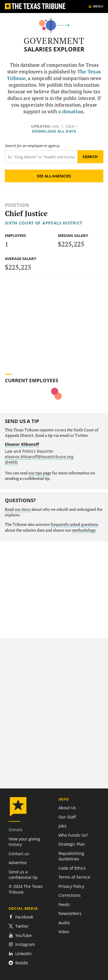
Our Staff (67, 817)
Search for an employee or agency (32, 146)
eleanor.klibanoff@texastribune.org (39, 457)
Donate (16, 830)
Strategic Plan (72, 844)
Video (64, 932)
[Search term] (41, 157)
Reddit (18, 963)
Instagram (22, 944)
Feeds (64, 904)
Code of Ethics (72, 868)
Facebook (21, 917)
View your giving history (24, 842)
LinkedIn (20, 954)
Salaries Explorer (54, 49)
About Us (67, 808)
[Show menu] (96, 7)
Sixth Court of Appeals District (44, 223)
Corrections (70, 895)
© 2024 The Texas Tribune (26, 889)
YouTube (20, 935)
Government (54, 41)
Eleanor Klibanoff (22, 444)
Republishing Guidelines (71, 856)
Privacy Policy (71, 886)
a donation (71, 112)
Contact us (19, 854)
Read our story (18, 509)
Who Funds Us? (73, 835)
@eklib (11, 462)
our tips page (40, 473)
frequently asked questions (74, 524)
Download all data (54, 131)
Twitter (19, 926)
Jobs (62, 826)
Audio (64, 923)
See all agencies (54, 176)
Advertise (18, 863)
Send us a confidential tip (23, 875)
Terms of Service (74, 877)
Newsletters (70, 913)
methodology (84, 530)
